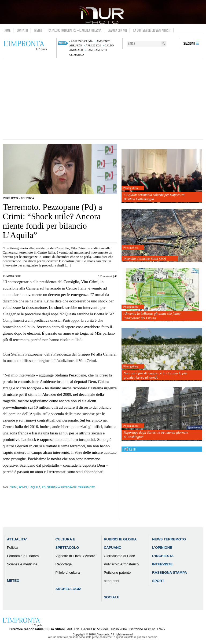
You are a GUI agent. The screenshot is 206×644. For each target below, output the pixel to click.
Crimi (13, 487)
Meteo (38, 30)
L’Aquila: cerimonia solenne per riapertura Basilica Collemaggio (154, 197)
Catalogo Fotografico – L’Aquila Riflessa (75, 30)
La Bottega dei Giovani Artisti (152, 30)
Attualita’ (17, 539)
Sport (158, 581)
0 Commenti (105, 276)
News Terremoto (169, 539)
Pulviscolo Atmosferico (121, 564)
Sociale (112, 597)
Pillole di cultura (67, 572)
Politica (27, 198)
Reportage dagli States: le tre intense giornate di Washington (156, 435)
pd (44, 487)
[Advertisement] (103, 99)
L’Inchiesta (163, 556)
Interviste (162, 564)
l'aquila (34, 487)
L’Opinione (162, 548)
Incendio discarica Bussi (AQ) (145, 259)
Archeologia (68, 589)
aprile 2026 (93, 45)
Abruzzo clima (82, 41)
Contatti (22, 30)
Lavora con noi (117, 30)
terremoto (87, 487)
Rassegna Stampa (170, 572)
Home (7, 30)
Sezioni (189, 44)
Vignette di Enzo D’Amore (75, 556)
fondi (23, 487)
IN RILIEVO (10, 198)
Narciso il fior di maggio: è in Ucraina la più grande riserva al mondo (155, 375)
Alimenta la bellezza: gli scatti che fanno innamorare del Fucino (152, 316)
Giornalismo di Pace (119, 556)
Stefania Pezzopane (62, 487)
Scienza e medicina (22, 564)
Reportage (63, 564)
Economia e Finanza (23, 556)
